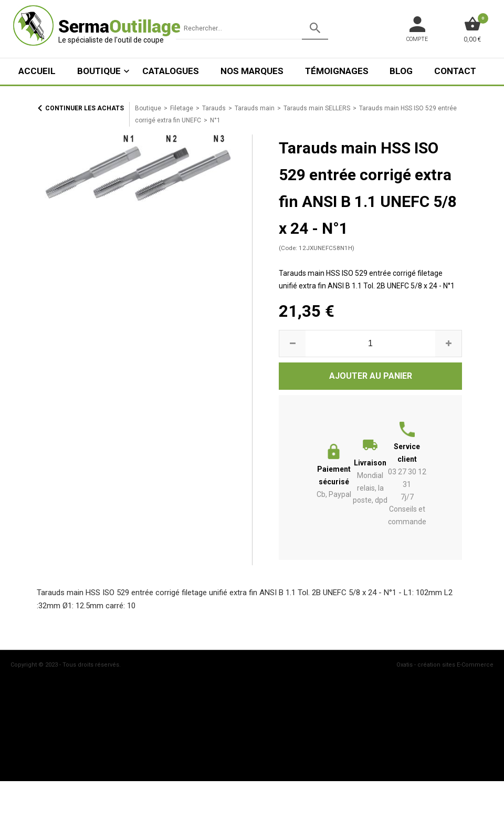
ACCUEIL (37, 71)
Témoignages (337, 71)
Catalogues (171, 71)
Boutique (99, 71)
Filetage (182, 108)
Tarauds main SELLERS (317, 108)
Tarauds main (255, 108)
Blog (401, 71)
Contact (455, 71)
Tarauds (214, 108)
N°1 (215, 120)
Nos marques (252, 71)
